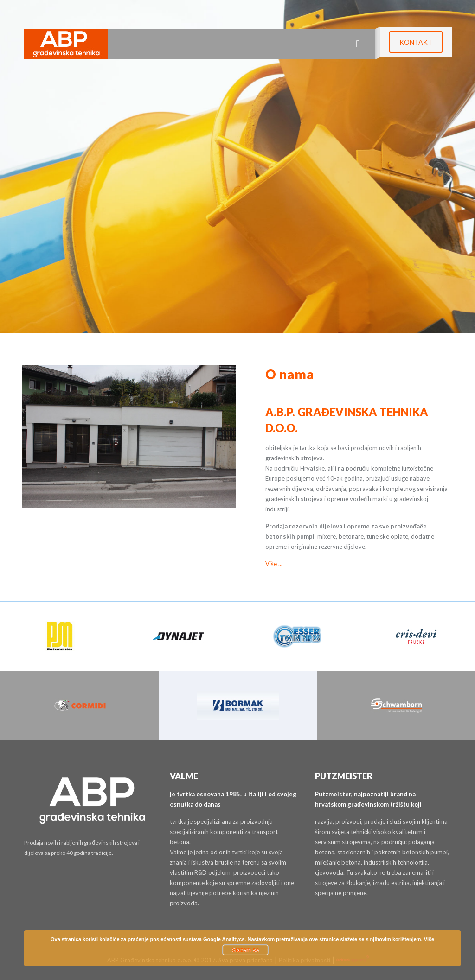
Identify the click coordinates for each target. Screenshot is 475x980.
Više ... (274, 564)
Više (429, 939)
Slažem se (245, 950)
